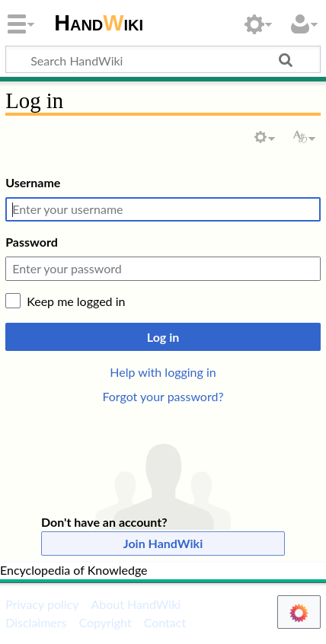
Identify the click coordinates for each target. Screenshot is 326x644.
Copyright (105, 622)
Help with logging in (163, 372)
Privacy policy (42, 604)
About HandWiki (136, 604)
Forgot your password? (163, 396)
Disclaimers (36, 622)
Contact (165, 622)
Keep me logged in (76, 301)
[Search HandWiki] (163, 59)
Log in (163, 337)
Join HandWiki (163, 543)
